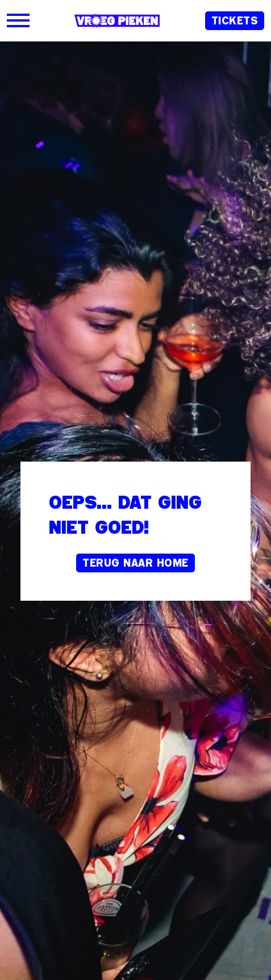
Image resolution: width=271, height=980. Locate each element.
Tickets (235, 20)
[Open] (18, 20)
